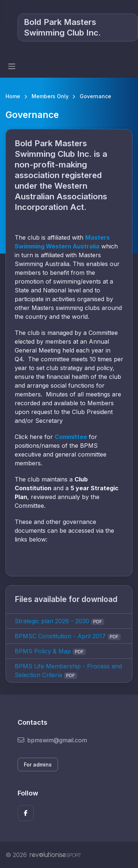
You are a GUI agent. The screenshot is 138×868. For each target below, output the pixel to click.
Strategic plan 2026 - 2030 (52, 621)
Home (13, 96)
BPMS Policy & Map (43, 651)
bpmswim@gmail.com (52, 740)
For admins (38, 764)
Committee (71, 437)
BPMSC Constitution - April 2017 (60, 636)
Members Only (50, 96)
